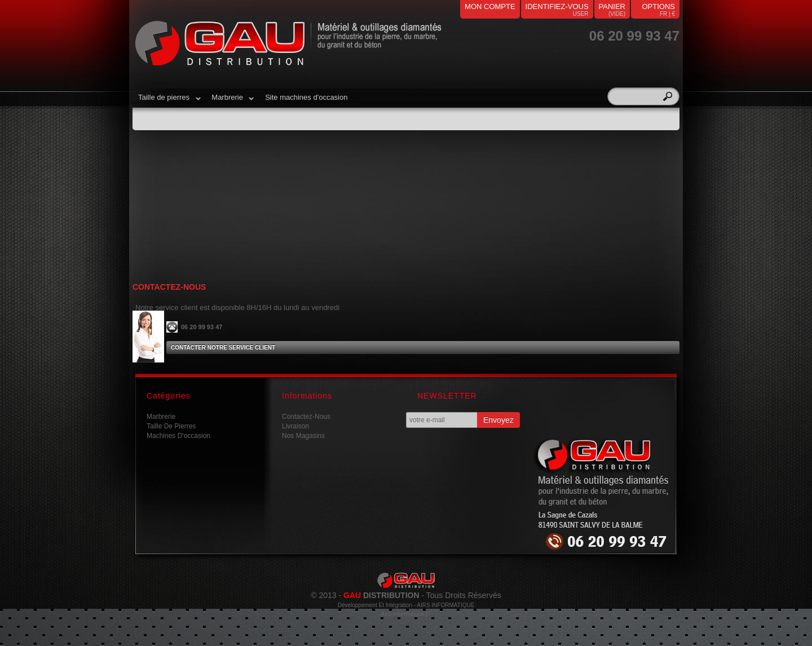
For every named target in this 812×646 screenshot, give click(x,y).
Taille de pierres (167, 101)
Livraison (295, 426)
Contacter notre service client (223, 348)
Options (658, 6)
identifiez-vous (557, 6)
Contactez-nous (306, 417)
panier (612, 6)
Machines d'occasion (178, 436)
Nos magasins (303, 436)
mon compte (490, 6)
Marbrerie (230, 101)
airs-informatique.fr (406, 614)
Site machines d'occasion (306, 97)
